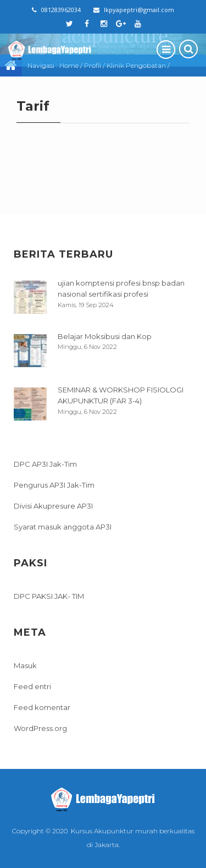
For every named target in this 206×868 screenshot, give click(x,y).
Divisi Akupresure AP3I (53, 506)
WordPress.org (40, 728)
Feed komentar (42, 707)
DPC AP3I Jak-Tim (45, 464)
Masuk (25, 665)
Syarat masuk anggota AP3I (63, 527)
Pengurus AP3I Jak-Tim (54, 485)
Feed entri (32, 686)
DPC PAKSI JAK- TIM (49, 596)
